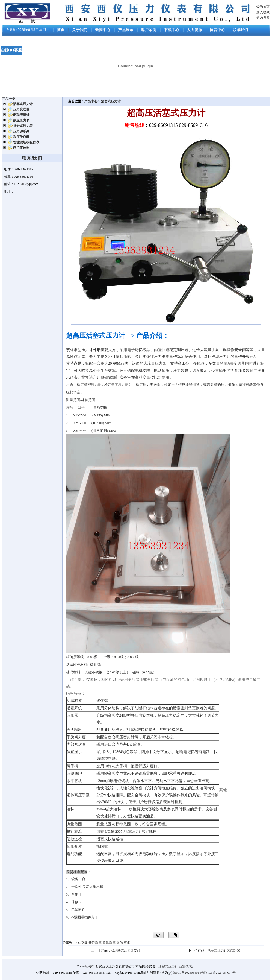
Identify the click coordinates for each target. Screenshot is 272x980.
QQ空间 (82, 943)
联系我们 (240, 30)
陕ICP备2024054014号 (189, 973)
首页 (61, 30)
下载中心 (172, 30)
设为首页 (263, 7)
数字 (115, 385)
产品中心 (91, 101)
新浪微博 (95, 943)
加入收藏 (263, 12)
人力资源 (194, 30)
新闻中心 (103, 30)
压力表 (229, 364)
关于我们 (80, 30)
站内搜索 (263, 18)
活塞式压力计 (111, 101)
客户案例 (149, 30)
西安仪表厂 (187, 966)
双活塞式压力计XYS (126, 950)
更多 (127, 943)
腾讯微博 (109, 943)
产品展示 (126, 30)
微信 (120, 943)
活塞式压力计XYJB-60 (224, 950)
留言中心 (217, 30)
